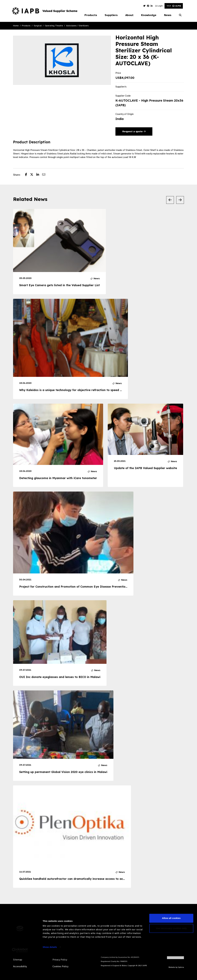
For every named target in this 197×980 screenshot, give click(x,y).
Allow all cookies (171, 942)
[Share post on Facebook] (28, 175)
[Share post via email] (45, 175)
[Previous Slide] (170, 200)
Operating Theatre (54, 26)
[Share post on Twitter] (33, 175)
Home (16, 26)
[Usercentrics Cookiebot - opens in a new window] (20, 974)
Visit (174, 6)
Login (159, 6)
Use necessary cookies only (171, 952)
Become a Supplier (73, 927)
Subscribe (172, 927)
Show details (50, 971)
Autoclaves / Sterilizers (77, 26)
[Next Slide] (180, 200)
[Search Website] (180, 15)
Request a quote (134, 131)
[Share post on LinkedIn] (39, 175)
